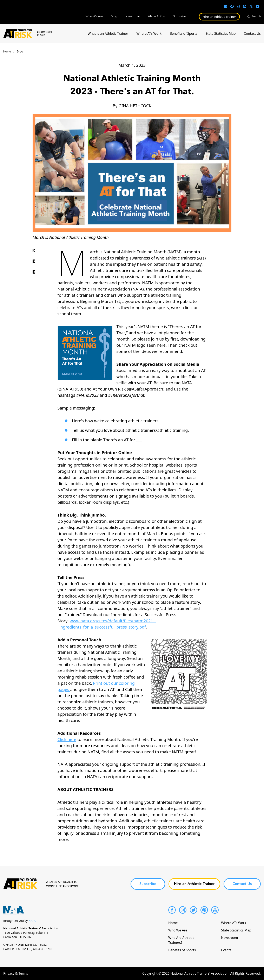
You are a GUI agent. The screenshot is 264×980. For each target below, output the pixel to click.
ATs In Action (156, 17)
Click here (67, 739)
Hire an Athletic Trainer (219, 17)
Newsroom (133, 17)
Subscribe (180, 17)
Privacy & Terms (16, 973)
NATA (43, 35)
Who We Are (94, 17)
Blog (114, 17)
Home (7, 52)
